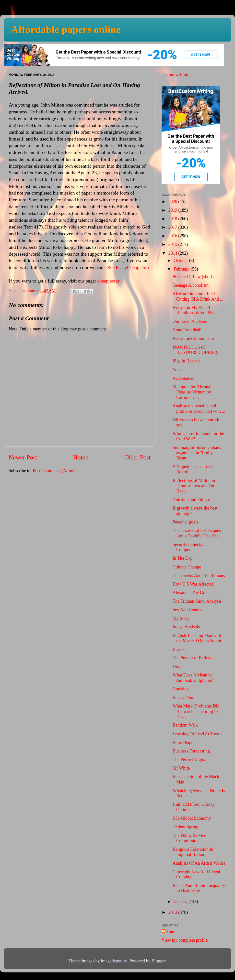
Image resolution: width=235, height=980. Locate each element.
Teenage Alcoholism (191, 285)
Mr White (181, 768)
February (182, 269)
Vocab (178, 370)
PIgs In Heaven (186, 361)
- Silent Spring (185, 827)
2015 (173, 244)
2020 (173, 202)
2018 (173, 219)
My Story (181, 618)
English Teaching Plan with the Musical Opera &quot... (199, 638)
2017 (173, 227)
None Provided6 (187, 330)
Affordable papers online (66, 30)
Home (81, 457)
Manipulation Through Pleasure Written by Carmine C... (193, 392)
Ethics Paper (184, 742)
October (181, 261)
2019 (173, 210)
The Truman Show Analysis (197, 601)
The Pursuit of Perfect (192, 658)
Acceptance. (183, 378)
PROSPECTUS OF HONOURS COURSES (196, 350)
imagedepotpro (114, 961)
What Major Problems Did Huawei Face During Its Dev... (196, 711)
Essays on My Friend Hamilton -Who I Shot (194, 310)
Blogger (159, 961)
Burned (179, 649)
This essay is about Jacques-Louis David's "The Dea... (197, 533)
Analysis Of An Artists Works (199, 863)
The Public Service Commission (189, 838)
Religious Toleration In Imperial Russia (193, 852)
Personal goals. (186, 522)
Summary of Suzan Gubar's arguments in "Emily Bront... (197, 453)
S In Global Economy (192, 818)
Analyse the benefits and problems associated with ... (199, 409)
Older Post (137, 457)
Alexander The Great (191, 593)
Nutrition (181, 689)
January (181, 902)
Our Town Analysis (190, 321)
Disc (177, 666)
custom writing (175, 75)
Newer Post (23, 457)
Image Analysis (186, 627)
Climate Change (187, 567)
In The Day (183, 558)
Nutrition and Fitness (191, 500)
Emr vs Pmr (183, 697)
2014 (173, 253)
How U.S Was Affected (193, 584)
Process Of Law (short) (193, 277)
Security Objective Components (189, 547)
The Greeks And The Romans (199, 576)
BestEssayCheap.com (128, 267)
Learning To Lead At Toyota (198, 734)
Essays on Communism (193, 339)
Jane (171, 932)
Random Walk (185, 725)
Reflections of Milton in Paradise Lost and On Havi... (194, 486)
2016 (173, 236)
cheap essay (109, 281)
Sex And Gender (187, 610)
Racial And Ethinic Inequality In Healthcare (199, 888)
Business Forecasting (191, 751)
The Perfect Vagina (189, 760)
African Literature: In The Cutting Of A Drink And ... (198, 296)
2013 (173, 912)
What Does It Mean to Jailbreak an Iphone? (193, 678)
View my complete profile (185, 940)
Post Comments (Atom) (54, 471)
